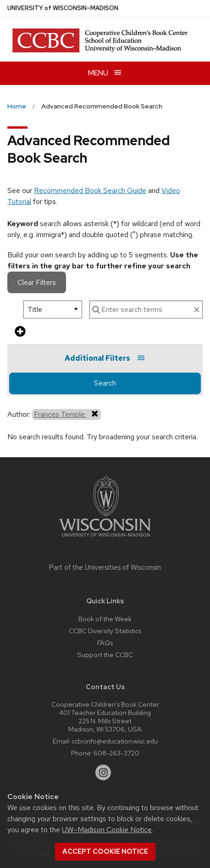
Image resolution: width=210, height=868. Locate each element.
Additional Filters (105, 358)
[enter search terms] (146, 309)
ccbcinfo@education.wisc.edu (115, 741)
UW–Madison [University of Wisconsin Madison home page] (63, 8)
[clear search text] (197, 310)
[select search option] (53, 309)
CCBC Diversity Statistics (105, 631)
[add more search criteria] (20, 332)
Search (105, 383)
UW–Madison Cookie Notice (107, 830)
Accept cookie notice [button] (105, 851)
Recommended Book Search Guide (90, 190)
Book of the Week (105, 619)
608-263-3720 (116, 753)
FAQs (105, 643)
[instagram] (103, 772)
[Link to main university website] (105, 538)
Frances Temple (66, 414)
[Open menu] (105, 73)
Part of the (105, 567)
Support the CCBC (105, 655)
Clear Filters (37, 282)
